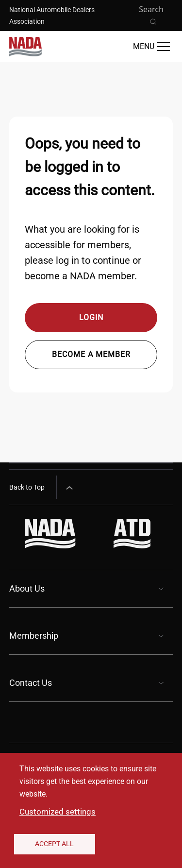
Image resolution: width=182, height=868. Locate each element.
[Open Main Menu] (151, 47)
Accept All (54, 844)
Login (91, 317)
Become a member (91, 354)
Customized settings (58, 812)
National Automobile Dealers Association (52, 16)
